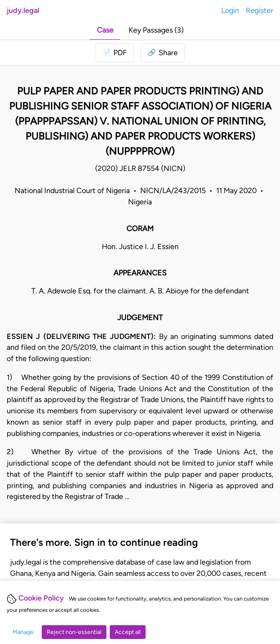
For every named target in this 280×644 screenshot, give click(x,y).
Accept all (128, 632)
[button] (163, 53)
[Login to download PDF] (115, 53)
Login (230, 10)
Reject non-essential (74, 632)
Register (260, 10)
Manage (23, 632)
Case (105, 30)
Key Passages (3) (156, 30)
